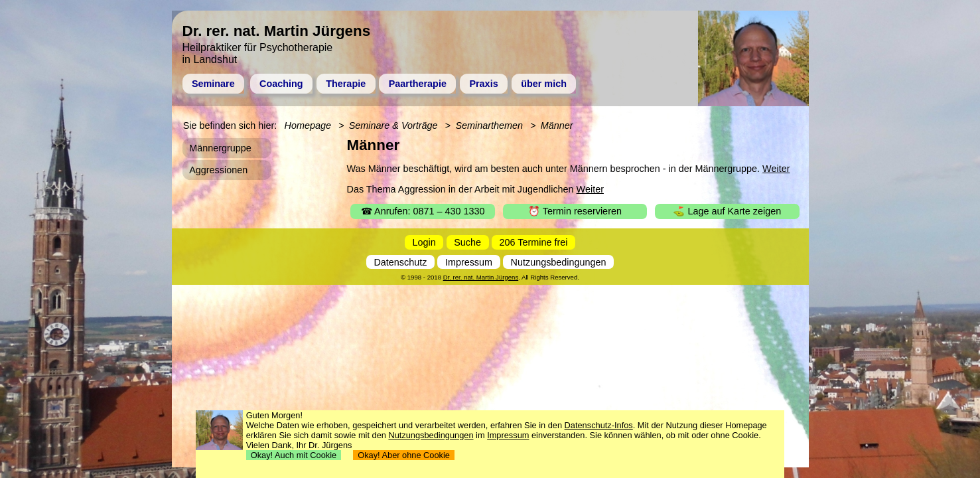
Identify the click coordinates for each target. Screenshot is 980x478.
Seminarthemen (489, 125)
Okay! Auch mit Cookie (294, 455)
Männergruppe (220, 148)
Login (424, 242)
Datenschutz (400, 262)
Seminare (213, 84)
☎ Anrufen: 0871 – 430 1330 (423, 211)
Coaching (281, 84)
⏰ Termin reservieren (575, 211)
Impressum (469, 262)
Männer (557, 125)
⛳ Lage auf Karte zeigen (727, 211)
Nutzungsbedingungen (559, 262)
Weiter (776, 169)
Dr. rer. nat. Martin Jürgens (481, 277)
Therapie (346, 84)
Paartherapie (418, 84)
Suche (467, 242)
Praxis (483, 84)
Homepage (308, 125)
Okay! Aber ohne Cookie (404, 455)
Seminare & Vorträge (393, 125)
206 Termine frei (534, 242)
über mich (544, 84)
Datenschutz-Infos (599, 425)
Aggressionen (218, 170)
